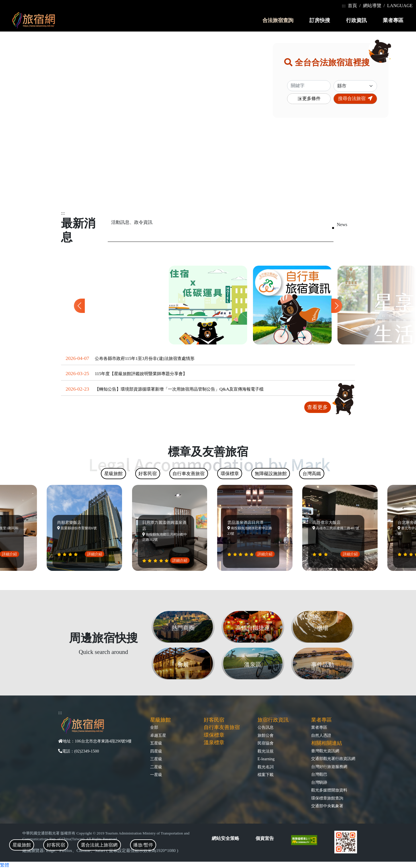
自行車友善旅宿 (222, 727)
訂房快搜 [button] (320, 20)
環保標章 (214, 735)
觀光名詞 (266, 767)
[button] (337, 306)
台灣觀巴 (319, 774)
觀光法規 (266, 751)
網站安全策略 (225, 838)
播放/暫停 (143, 845)
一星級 (156, 775)
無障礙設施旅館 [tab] (271, 474)
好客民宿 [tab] (56, 845)
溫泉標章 (214, 742)
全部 (154, 727)
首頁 (352, 6)
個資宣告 (265, 838)
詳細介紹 (12, 554)
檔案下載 (266, 775)
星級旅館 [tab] (22, 845)
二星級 (156, 767)
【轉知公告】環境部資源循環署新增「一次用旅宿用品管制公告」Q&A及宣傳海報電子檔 (179, 389)
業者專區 (319, 727)
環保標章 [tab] (230, 474)
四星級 (156, 751)
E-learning (266, 759)
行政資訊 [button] (356, 20)
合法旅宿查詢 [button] (278, 20)
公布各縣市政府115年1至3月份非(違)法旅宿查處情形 (145, 358)
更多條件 (309, 99)
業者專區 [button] (393, 20)
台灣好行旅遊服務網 (329, 767)
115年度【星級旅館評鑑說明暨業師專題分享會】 (141, 374)
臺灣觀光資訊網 (325, 751)
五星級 (156, 743)
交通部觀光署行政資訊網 (333, 759)
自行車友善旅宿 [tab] (189, 474)
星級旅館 (160, 720)
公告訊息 (266, 727)
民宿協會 (266, 743)
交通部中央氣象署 (327, 806)
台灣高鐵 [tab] (312, 474)
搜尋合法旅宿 (355, 98)
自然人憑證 (321, 735)
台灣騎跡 (319, 782)
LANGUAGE (400, 6)
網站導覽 (372, 6)
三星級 (156, 759)
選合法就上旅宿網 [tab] (99, 845)
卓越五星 (158, 735)
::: (344, 6)
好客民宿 (214, 720)
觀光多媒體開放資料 (329, 790)
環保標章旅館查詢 (327, 798)
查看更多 (317, 407)
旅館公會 (266, 735)
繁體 (5, 865)
